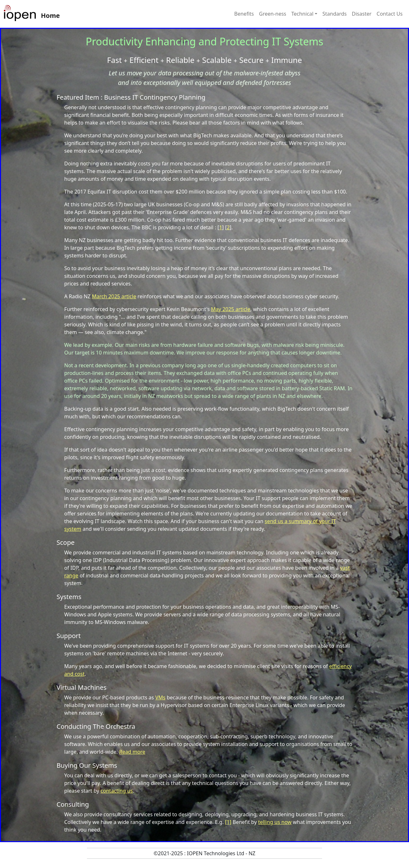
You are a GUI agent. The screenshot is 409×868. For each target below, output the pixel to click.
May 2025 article (231, 309)
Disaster (362, 14)
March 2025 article (114, 296)
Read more (132, 752)
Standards (335, 14)
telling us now (275, 822)
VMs (160, 697)
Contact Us (390, 14)
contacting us (117, 791)
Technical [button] (302, 14)
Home (50, 15)
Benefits (244, 14)
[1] (228, 822)
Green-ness (272, 14)
